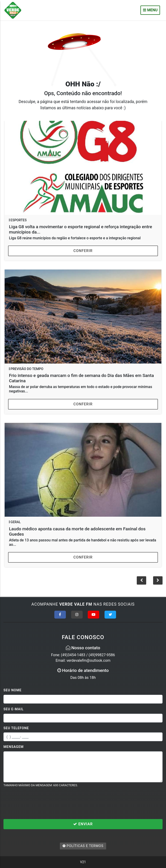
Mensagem (14, 747)
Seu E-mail (14, 709)
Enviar (83, 824)
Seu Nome (13, 690)
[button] (158, 580)
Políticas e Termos (83, 846)
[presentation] (38, 803)
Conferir (83, 251)
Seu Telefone (16, 728)
